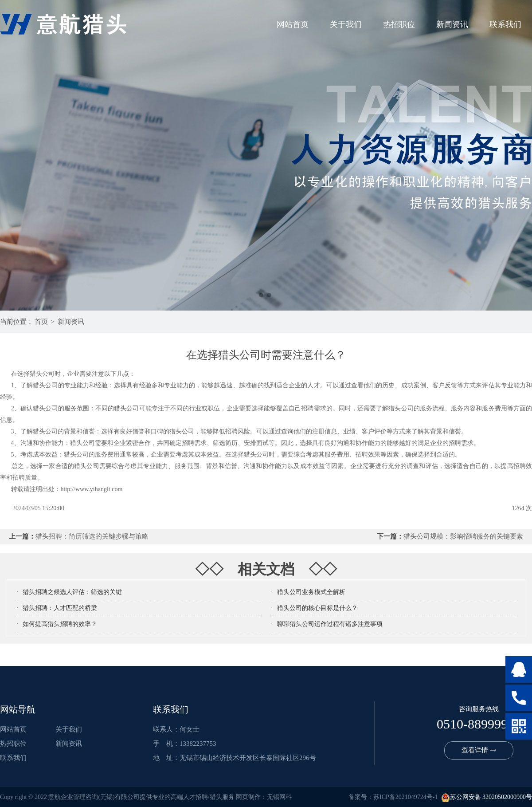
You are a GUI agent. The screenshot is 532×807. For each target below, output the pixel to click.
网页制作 (248, 797)
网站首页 (293, 24)
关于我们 (346, 24)
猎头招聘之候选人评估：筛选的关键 (72, 592)
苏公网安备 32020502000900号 (487, 797)
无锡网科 (279, 797)
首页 (41, 322)
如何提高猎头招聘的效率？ (60, 624)
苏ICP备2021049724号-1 (405, 797)
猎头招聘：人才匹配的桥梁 (60, 608)
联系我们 (505, 24)
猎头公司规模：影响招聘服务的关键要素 (463, 536)
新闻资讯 (452, 24)
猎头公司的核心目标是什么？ (317, 608)
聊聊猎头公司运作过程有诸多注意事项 (330, 624)
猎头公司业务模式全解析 (311, 592)
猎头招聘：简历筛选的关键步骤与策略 (92, 536)
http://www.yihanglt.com (92, 489)
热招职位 (399, 24)
